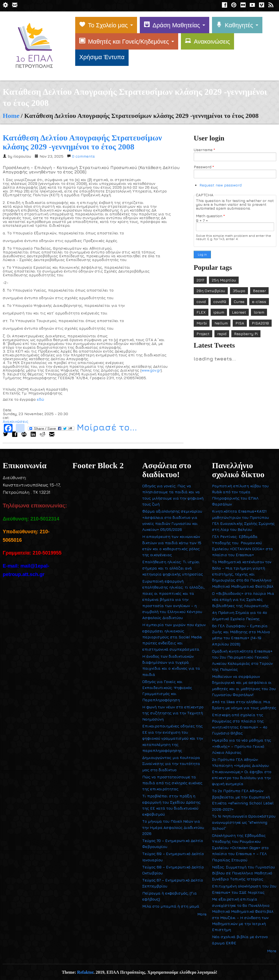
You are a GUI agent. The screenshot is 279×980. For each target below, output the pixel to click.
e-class (259, 301)
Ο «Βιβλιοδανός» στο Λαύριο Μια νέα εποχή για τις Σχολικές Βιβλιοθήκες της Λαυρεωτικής (243, 599)
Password (204, 167)
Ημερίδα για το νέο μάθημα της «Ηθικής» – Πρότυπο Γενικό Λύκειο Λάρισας (242, 746)
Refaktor (85, 972)
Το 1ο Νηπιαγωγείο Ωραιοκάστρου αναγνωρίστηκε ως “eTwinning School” (244, 822)
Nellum (221, 323)
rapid (222, 334)
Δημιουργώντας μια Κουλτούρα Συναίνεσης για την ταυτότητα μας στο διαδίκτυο (171, 764)
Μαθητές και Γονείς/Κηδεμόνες (124, 42)
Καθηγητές (235, 25)
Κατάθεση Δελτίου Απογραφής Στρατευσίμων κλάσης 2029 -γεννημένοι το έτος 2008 (82, 142)
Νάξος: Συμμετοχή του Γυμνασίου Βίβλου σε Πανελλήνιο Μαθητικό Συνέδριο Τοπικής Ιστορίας (243, 873)
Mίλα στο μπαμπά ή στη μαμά (171, 906)
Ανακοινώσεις (207, 42)
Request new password (221, 185)
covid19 (220, 301)
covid (201, 301)
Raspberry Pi (246, 334)
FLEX (201, 312)
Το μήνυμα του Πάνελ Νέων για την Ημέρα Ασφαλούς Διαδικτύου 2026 (173, 827)
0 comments (83, 156)
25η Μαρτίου (224, 280)
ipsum (219, 312)
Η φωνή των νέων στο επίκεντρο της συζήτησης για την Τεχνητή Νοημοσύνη (173, 713)
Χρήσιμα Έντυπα (102, 57)
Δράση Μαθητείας (172, 25)
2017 (200, 280)
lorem (259, 312)
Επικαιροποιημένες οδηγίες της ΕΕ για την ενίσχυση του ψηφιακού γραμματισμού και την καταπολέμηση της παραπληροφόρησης (173, 738)
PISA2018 (260, 323)
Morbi (202, 323)
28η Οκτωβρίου (211, 291)
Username (204, 150)
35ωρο (239, 291)
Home (11, 116)
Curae (239, 301)
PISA (240, 323)
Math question (210, 216)
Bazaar (259, 291)
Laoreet (239, 312)
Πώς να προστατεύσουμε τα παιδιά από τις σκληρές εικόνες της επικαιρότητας (172, 783)
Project (203, 334)
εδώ (40, 399)
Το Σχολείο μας (104, 25)
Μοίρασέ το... (82, 428)
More (202, 914)
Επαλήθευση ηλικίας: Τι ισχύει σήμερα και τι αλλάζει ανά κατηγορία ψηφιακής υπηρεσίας (173, 568)
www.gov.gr (151, 370)
